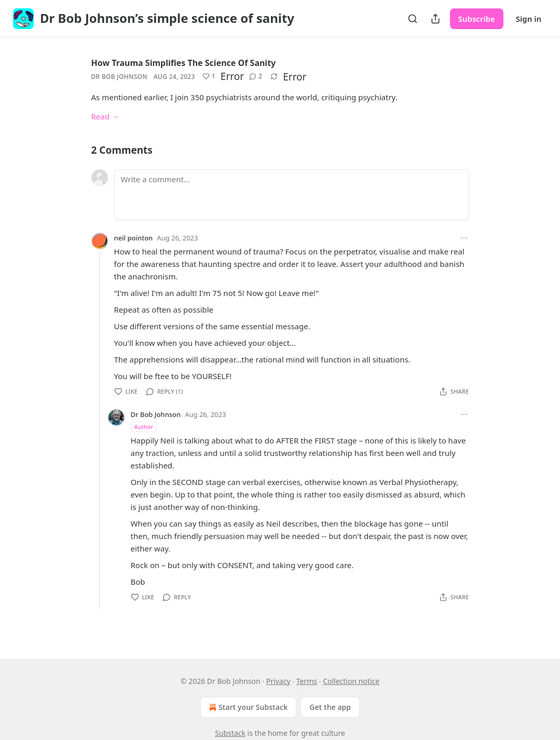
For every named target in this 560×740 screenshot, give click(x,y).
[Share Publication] (435, 19)
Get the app (330, 707)
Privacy (278, 681)
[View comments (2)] (256, 76)
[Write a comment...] (292, 195)
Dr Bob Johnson (119, 77)
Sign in (529, 19)
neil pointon (134, 238)
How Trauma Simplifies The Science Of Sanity (184, 63)
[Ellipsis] (464, 238)
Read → (105, 116)
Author (144, 427)
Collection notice (351, 681)
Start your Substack (247, 707)
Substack (230, 733)
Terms (307, 681)
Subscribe (477, 19)
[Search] (413, 19)
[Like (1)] (209, 76)
